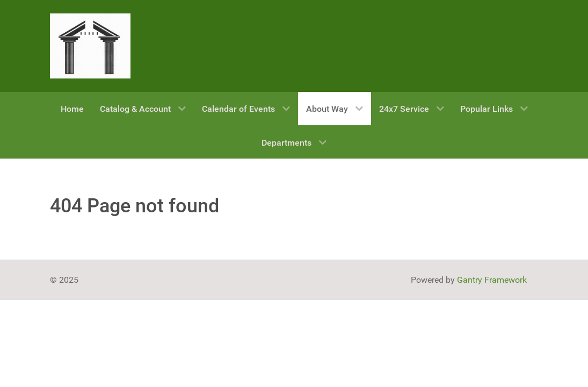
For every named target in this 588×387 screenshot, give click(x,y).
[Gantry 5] (90, 46)
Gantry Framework (492, 280)
